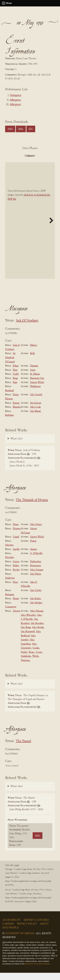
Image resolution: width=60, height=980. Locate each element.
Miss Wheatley (28, 622)
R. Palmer (35, 381)
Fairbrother (36, 569)
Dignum (34, 373)
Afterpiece (15, 100)
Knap (15, 385)
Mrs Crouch (36, 402)
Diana (16, 532)
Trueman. (26, 668)
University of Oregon (20, 941)
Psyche (16, 577)
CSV (31, 129)
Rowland (9, 398)
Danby (24, 659)
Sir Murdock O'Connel (10, 365)
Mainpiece (16, 95)
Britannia (10, 602)
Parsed (38, 163)
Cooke (36, 655)
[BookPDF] (30, 228)
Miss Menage (37, 618)
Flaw (15, 377)
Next (50, 228)
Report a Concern (36, 927)
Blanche (17, 414)
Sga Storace (36, 410)
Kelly (33, 361)
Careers (8, 931)
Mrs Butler (36, 606)
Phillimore (35, 394)
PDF (20, 156)
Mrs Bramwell (28, 639)
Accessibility (12, 927)
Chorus (17, 618)
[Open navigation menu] (4, 3)
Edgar (16, 373)
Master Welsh (37, 390)
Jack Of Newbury (27, 328)
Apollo (16, 556)
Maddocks (26, 664)
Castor (16, 569)
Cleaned (20, 163)
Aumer (34, 556)
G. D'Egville (36, 561)
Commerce (11, 614)
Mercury (9, 552)
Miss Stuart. (36, 532)
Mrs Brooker (37, 631)
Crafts (16, 381)
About (44, 931)
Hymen (17, 536)
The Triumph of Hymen (32, 507)
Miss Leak (35, 414)
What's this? (17, 446)
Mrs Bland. (36, 418)
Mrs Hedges (36, 610)
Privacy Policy (27, 931)
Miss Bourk (38, 635)
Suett (33, 377)
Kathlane (10, 423)
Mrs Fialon (36, 581)
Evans (32, 659)
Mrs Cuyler (36, 598)
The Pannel (23, 748)
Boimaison (35, 573)
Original (38, 156)
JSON (10, 129)
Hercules (10, 565)
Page (15, 390)
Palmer (34, 352)
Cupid (16, 544)
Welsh (36, 664)
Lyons (39, 659)
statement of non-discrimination (38, 971)
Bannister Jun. (37, 385)
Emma (16, 410)
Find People (11, 935)
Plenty (16, 606)
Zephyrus (10, 585)
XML (21, 129)
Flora (15, 589)
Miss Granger (37, 577)
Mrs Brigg (26, 635)
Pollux (16, 573)
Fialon (33, 548)
